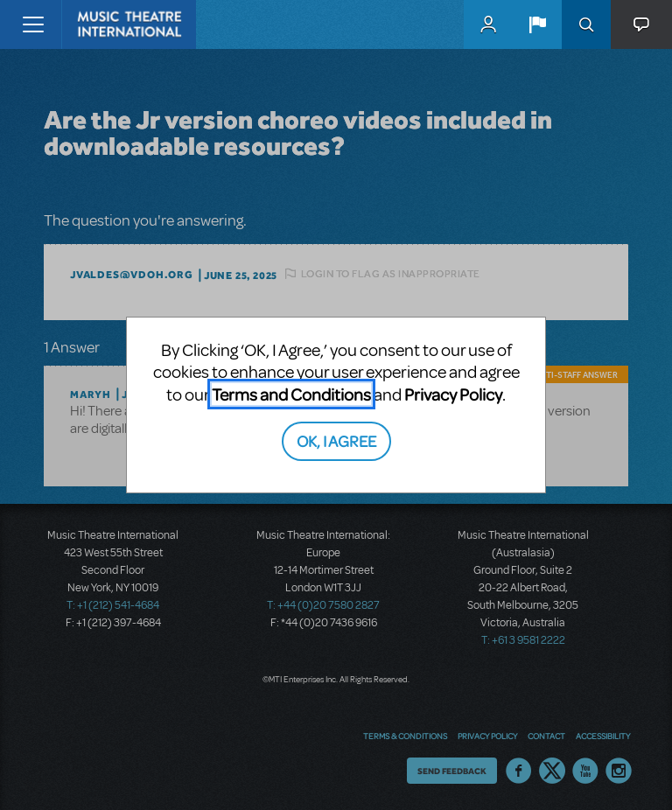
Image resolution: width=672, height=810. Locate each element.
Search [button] (586, 24)
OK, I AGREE (336, 440)
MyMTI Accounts (488, 24)
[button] (537, 24)
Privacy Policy (453, 394)
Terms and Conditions (291, 394)
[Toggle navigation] (33, 24)
